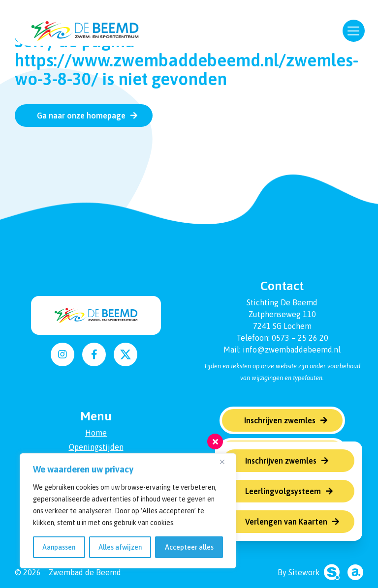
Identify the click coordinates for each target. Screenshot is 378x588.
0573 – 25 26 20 (300, 338)
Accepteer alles (189, 547)
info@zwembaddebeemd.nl (292, 350)
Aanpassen (59, 547)
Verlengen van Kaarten (286, 522)
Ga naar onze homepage (81, 116)
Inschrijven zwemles (281, 461)
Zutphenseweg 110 (282, 314)
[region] (128, 511)
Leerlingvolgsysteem (283, 491)
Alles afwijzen (120, 547)
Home (96, 433)
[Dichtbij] (226, 462)
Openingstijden (96, 447)
